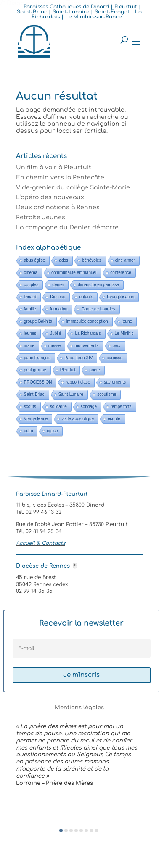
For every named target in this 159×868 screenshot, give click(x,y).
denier (58, 285)
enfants (86, 297)
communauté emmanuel (74, 272)
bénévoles (92, 260)
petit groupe (35, 370)
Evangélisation (121, 297)
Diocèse (58, 297)
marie (29, 346)
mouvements (86, 346)
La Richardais (88, 333)
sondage (89, 406)
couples (31, 285)
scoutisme (107, 394)
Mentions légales (79, 708)
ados (64, 260)
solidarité (58, 406)
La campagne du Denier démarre (67, 228)
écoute (114, 419)
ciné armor (125, 260)
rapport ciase (78, 382)
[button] (61, 831)
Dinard (30, 297)
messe (54, 346)
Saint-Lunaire (71, 394)
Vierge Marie (36, 419)
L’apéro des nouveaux (50, 197)
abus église (35, 260)
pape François (37, 358)
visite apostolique (78, 419)
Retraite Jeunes (41, 217)
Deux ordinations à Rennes (58, 207)
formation (59, 309)
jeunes (30, 333)
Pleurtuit (68, 370)
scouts (30, 406)
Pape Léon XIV (78, 358)
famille (30, 309)
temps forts (121, 406)
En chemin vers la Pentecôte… (62, 178)
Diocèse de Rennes (47, 566)
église (52, 431)
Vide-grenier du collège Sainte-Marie (73, 188)
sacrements (115, 382)
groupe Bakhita (38, 321)
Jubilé (56, 333)
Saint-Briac (34, 394)
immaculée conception (87, 321)
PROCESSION (38, 382)
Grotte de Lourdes (98, 309)
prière (95, 370)
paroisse (114, 358)
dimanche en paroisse (98, 285)
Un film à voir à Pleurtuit (54, 167)
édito (29, 431)
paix (117, 346)
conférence (121, 272)
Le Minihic (124, 333)
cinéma (31, 272)
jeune (127, 321)
